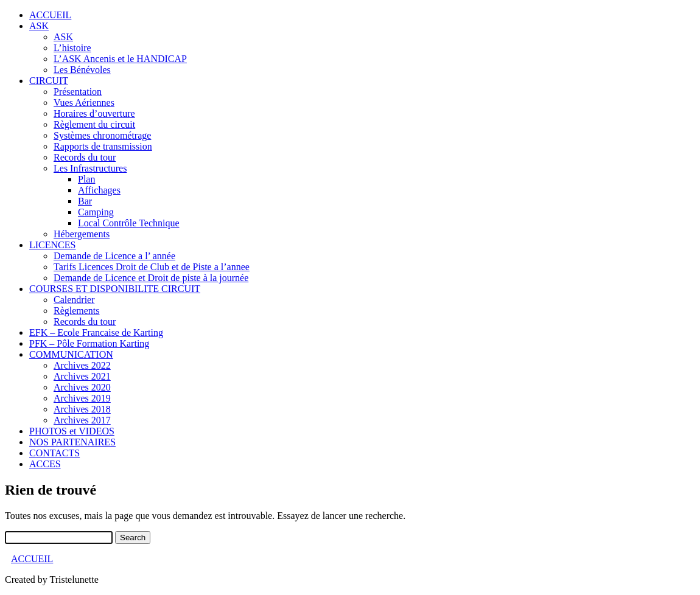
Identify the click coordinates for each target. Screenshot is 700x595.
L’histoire (72, 48)
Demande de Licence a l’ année (114, 256)
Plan (86, 179)
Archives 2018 (82, 409)
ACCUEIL (50, 15)
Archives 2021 (82, 376)
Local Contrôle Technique (129, 223)
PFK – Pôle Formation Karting (89, 343)
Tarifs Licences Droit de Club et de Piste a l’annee (152, 267)
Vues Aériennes (84, 103)
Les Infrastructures (90, 168)
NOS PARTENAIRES (72, 442)
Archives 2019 (82, 398)
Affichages (99, 190)
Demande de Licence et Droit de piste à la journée (151, 278)
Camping (96, 212)
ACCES (45, 464)
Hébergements (82, 234)
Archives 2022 (82, 365)
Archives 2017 (82, 420)
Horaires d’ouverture (94, 113)
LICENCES (52, 245)
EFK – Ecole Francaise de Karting (96, 332)
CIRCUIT (49, 81)
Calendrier (74, 300)
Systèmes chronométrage (102, 135)
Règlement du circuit (94, 124)
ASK (39, 26)
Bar (85, 201)
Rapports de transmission (103, 146)
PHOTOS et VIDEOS (72, 431)
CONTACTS (54, 453)
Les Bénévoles (82, 70)
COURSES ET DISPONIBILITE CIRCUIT (115, 289)
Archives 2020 (82, 387)
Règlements (77, 311)
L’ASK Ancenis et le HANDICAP (120, 59)
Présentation (78, 92)
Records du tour (85, 157)
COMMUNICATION (71, 354)
